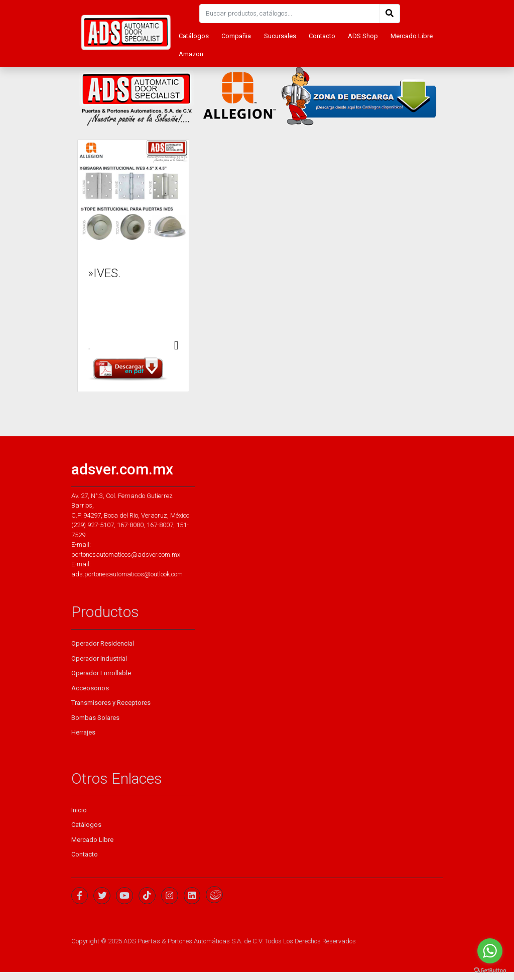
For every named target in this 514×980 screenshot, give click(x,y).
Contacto (322, 36)
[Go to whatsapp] (490, 951)
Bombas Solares (95, 718)
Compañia (236, 36)
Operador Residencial (103, 643)
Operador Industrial (99, 658)
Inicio (79, 810)
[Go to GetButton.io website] (490, 970)
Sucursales (280, 36)
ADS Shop (363, 36)
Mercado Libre (412, 36)
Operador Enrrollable (101, 673)
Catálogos (194, 36)
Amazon (191, 54)
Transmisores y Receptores (111, 703)
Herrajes (83, 732)
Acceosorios (90, 688)
